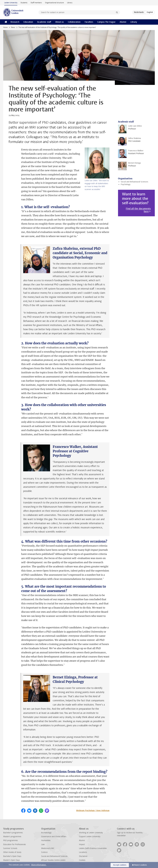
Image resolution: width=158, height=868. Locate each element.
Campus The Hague (106, 22)
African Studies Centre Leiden (53, 848)
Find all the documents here (138, 210)
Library (70, 3)
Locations (83, 840)
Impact (82, 832)
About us (59, 22)
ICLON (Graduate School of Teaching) (57, 856)
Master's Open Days (11, 848)
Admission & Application (13, 852)
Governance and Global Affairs (54, 824)
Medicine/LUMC (48, 836)
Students (24, 3)
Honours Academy (49, 852)
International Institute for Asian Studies (57, 859)
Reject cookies (140, 865)
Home (5, 27)
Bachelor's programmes (13, 820)
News (13, 27)
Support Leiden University (90, 824)
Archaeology (46, 820)
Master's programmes (12, 824)
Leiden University (11, 3)
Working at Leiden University (91, 820)
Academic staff (44, 22)
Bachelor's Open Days (12, 844)
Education (28, 22)
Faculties (89, 22)
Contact (82, 856)
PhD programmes (10, 828)
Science (44, 840)
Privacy (82, 852)
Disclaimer (83, 844)
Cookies (82, 848)
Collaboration (74, 22)
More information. (39, 865)
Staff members (36, 3)
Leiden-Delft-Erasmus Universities (93, 836)
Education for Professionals (14, 832)
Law (43, 832)
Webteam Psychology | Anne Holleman (93, 798)
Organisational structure (54, 3)
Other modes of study (12, 840)
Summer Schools (10, 836)
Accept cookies (120, 865)
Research (15, 22)
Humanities (46, 828)
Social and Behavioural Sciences (134, 182)
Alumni (123, 22)
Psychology (126, 184)
